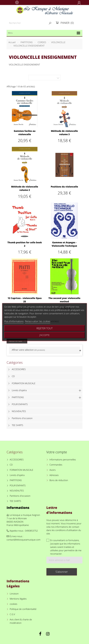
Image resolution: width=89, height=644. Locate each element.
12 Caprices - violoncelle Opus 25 (25, 300)
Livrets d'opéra (19, 390)
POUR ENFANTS (20, 404)
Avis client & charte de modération (21, 621)
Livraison (14, 594)
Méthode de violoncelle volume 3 (64, 133)
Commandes (56, 465)
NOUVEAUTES (19, 411)
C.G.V (12, 614)
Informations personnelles (63, 460)
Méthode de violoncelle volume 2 (25, 188)
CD (13, 376)
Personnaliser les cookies (38, 321)
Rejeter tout (45, 328)
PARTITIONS (18, 397)
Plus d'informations (14, 321)
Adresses (54, 475)
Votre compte (57, 452)
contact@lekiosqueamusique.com (24, 540)
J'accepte (44, 335)
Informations (18, 508)
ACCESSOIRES (19, 369)
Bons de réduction (59, 480)
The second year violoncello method (64, 300)
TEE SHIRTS (17, 425)
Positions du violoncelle (64, 187)
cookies (14, 604)
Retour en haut (17, 341)
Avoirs (52, 470)
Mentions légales (18, 599)
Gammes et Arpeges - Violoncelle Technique (64, 244)
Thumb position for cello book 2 (25, 244)
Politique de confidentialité (23, 609)
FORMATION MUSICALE (24, 383)
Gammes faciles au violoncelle (25, 133)
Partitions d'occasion (22, 418)
